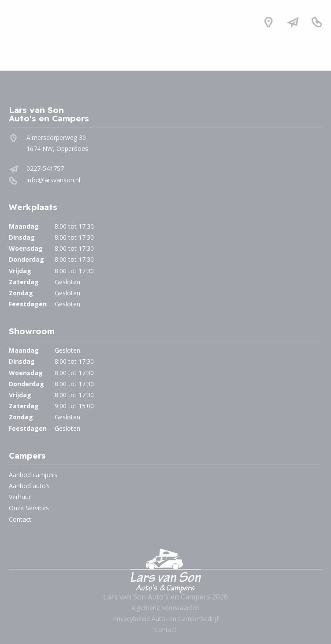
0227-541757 (45, 168)
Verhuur (20, 497)
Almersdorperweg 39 (56, 137)
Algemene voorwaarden (165, 608)
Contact (20, 519)
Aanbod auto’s (29, 486)
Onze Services (29, 508)
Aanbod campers (33, 475)
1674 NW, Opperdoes (57, 149)
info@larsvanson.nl (53, 180)
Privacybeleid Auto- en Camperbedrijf (166, 619)
